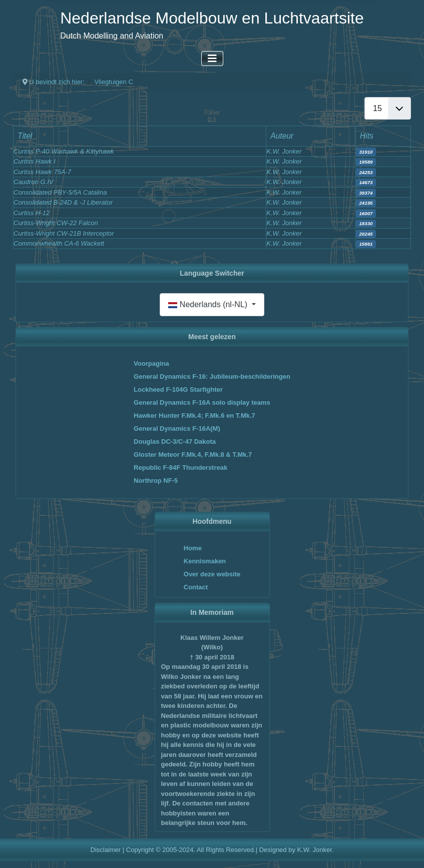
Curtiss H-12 (32, 213)
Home (193, 548)
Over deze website (212, 574)
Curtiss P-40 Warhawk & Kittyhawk (64, 151)
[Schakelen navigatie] (212, 59)
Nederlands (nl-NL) (209, 304)
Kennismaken (205, 561)
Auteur (282, 136)
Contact (196, 587)
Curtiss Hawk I (35, 161)
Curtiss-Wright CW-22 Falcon (56, 223)
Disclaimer (106, 850)
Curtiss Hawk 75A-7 (42, 172)
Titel (25, 136)
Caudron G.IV (34, 182)
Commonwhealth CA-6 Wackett (59, 243)
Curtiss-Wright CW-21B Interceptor (64, 233)
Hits (367, 136)
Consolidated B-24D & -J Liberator (63, 202)
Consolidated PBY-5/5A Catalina (60, 192)
